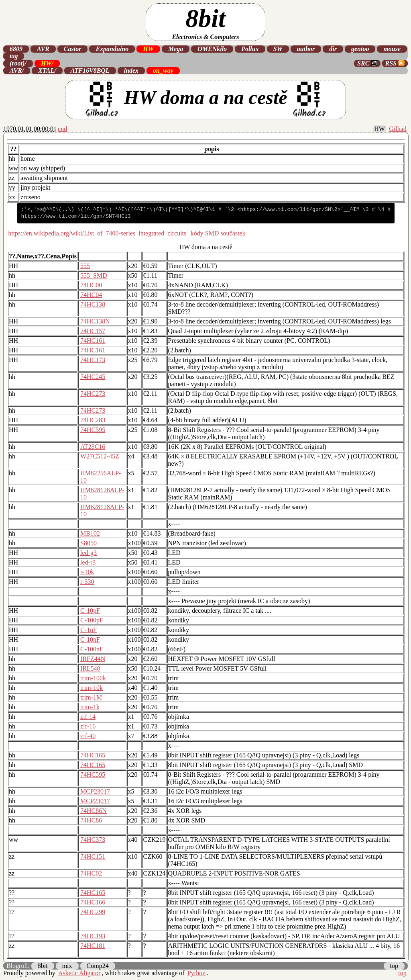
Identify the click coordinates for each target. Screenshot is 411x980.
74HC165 (93, 755)
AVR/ (17, 71)
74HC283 (93, 420)
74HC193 (93, 936)
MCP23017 (95, 791)
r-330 (87, 582)
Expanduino (112, 49)
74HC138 (93, 304)
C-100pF (92, 620)
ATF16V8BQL (90, 71)
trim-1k (90, 707)
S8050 (89, 543)
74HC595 (93, 430)
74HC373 (93, 840)
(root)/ (18, 63)
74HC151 (93, 856)
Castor (73, 49)
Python (196, 973)
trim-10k (92, 688)
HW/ (47, 63)
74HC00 (91, 285)
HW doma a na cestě (205, 100)
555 (85, 266)
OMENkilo (212, 49)
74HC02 (91, 873)
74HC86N (94, 811)
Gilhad (398, 129)
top (394, 966)
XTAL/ (47, 71)
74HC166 (93, 902)
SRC (367, 63)
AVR (43, 49)
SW (278, 49)
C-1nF (89, 630)
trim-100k (93, 678)
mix (67, 966)
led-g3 (89, 553)
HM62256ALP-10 (101, 477)
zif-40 (88, 736)
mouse (392, 49)
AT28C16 (93, 447)
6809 (16, 49)
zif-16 (88, 726)
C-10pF (90, 611)
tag (14, 56)
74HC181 (93, 946)
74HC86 (91, 820)
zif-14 (88, 717)
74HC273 (93, 394)
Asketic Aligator (79, 973)
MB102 (90, 533)
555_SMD (94, 275)
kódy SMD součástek (218, 233)
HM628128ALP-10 (102, 494)
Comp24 (98, 966)
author (306, 49)
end (62, 129)
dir (333, 49)
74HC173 (93, 360)
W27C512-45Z (100, 456)
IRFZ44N (93, 659)
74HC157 (93, 331)
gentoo (360, 49)
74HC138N (95, 321)
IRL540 (90, 668)
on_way (163, 71)
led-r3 (88, 562)
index (131, 71)
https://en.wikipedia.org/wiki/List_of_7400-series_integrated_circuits (97, 233)
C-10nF (90, 639)
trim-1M (91, 697)
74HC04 (91, 295)
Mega (176, 49)
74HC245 (93, 377)
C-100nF (92, 649)
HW (148, 49)
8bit (205, 22)
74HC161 (93, 341)
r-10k (87, 572)
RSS (395, 63)
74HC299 (93, 912)
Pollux (250, 49)
